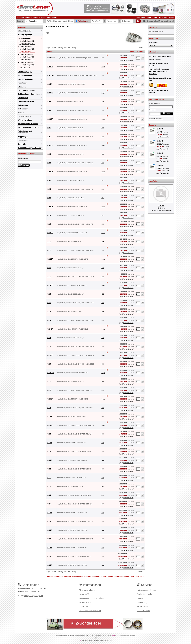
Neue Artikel (153, 181)
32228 (49, 539)
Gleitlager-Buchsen (26, 101)
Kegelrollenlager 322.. (49, 17)
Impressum (84, 606)
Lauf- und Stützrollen (27, 90)
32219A (49, 443)
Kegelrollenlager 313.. (27, 46)
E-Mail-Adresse (23, 158)
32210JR (50, 233)
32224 (49, 504)
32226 (49, 521)
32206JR (50, 119)
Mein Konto (141, 17)
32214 (49, 312)
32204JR (50, 67)
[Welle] (97, 21)
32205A (49, 84)
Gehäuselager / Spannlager (29, 94)
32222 (49, 478)
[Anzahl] (138, 58)
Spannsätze (23, 140)
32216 (49, 364)
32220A (49, 460)
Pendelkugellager (25, 72)
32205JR (50, 93)
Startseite (21, 17)
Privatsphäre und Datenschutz (92, 598)
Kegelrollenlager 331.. (27, 62)
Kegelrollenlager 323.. (27, 54)
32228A (49, 548)
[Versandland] (161, 45)
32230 (49, 556)
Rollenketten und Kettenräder (25, 132)
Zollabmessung (25, 68)
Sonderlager (23, 98)
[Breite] (127, 21)
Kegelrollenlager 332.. (27, 65)
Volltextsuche (83, 21)
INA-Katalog (142, 602)
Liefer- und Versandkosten (90, 611)
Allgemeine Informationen (90, 590)
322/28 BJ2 (51, 58)
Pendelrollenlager (25, 75)
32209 (49, 180)
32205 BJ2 (51, 75)
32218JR (50, 425)
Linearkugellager (25, 116)
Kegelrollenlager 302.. (27, 41)
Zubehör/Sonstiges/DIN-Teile (30, 148)
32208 (49, 154)
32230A (49, 565)
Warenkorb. (153, 74)
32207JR (50, 145)
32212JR (50, 285)
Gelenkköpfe (23, 105)
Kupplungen (23, 137)
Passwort (152, 110)
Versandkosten (128, 60)
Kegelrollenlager (32, 17)
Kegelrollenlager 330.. (27, 60)
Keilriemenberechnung (146, 590)
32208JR (50, 172)
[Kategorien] (34, 21)
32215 (49, 338)
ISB (103, 102)
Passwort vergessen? (156, 119)
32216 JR (50, 373)
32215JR (50, 355)
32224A (49, 513)
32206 (49, 102)
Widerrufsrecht (85, 602)
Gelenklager (23, 109)
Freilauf (21, 113)
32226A (49, 530)
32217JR (50, 399)
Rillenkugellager (25, 31)
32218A (49, 416)
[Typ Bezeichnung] (60, 21)
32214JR (50, 329)
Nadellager (22, 83)
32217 (49, 381)
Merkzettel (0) (152, 17)
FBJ (103, 198)
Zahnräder (22, 144)
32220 (49, 451)
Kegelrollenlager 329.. (27, 57)
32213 (49, 294)
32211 (49, 242)
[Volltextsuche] (76, 21)
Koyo (103, 67)
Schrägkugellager (25, 35)
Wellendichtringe (25, 120)
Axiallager (22, 87)
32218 (49, 408)
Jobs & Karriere (143, 611)
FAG (103, 84)
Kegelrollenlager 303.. (27, 44)
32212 (49, 268)
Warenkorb (163, 17)
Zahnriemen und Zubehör (28, 127)
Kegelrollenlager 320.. (27, 49)
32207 (49, 128)
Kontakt (140, 598)
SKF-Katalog (142, 606)
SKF (103, 58)
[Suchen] (138, 21)
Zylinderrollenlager (26, 79)
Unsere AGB (84, 594)
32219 (49, 434)
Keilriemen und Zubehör (28, 124)
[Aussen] (112, 21)
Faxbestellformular (145, 594)
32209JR (50, 207)
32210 (49, 215)
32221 (49, 469)
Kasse (172, 17)
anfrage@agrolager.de (33, 596)
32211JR (50, 259)
